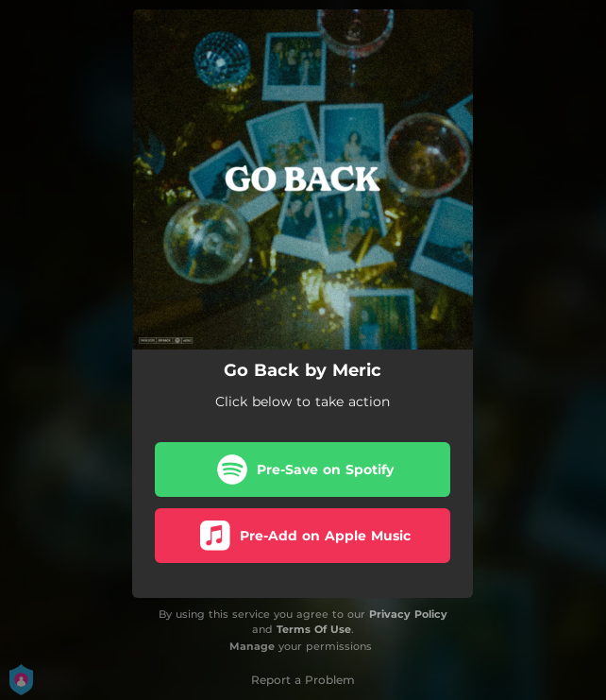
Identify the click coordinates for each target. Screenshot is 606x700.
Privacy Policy (408, 614)
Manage (252, 646)
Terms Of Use (314, 629)
